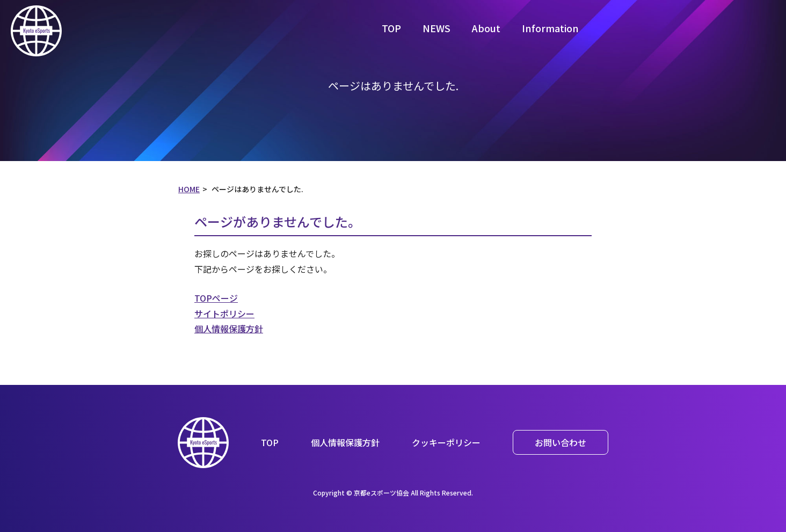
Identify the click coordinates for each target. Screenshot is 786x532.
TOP (391, 28)
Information (550, 28)
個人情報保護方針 (229, 329)
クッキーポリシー (446, 442)
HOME (189, 189)
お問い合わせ (561, 442)
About (486, 28)
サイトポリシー (224, 314)
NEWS (436, 28)
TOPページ (216, 298)
